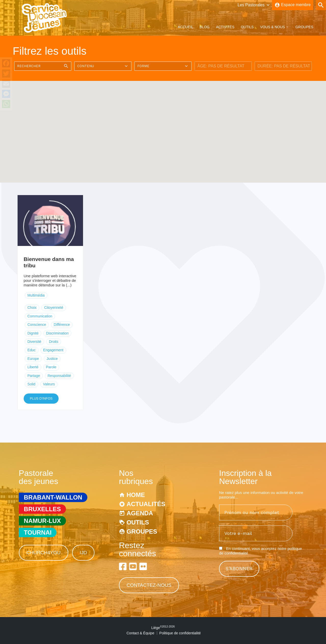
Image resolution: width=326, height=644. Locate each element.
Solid (31, 384)
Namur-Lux (42, 521)
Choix (32, 308)
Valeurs (49, 384)
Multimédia (36, 295)
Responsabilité (59, 376)
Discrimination (57, 333)
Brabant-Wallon (53, 497)
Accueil (186, 27)
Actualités (146, 504)
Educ (32, 350)
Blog (205, 27)
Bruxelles (42, 509)
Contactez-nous (149, 585)
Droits (54, 342)
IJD (83, 553)
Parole (51, 367)
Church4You (44, 553)
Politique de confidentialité (180, 633)
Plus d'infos (41, 398)
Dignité (33, 333)
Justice (52, 359)
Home (136, 495)
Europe (33, 359)
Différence (62, 325)
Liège (163, 628)
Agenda (140, 513)
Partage (34, 376)
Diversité (34, 342)
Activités (225, 27)
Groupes (304, 27)
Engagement (53, 350)
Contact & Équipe (140, 633)
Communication (40, 316)
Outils (247, 27)
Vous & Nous (272, 27)
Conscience (37, 325)
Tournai (38, 532)
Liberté (33, 367)
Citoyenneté (54, 308)
